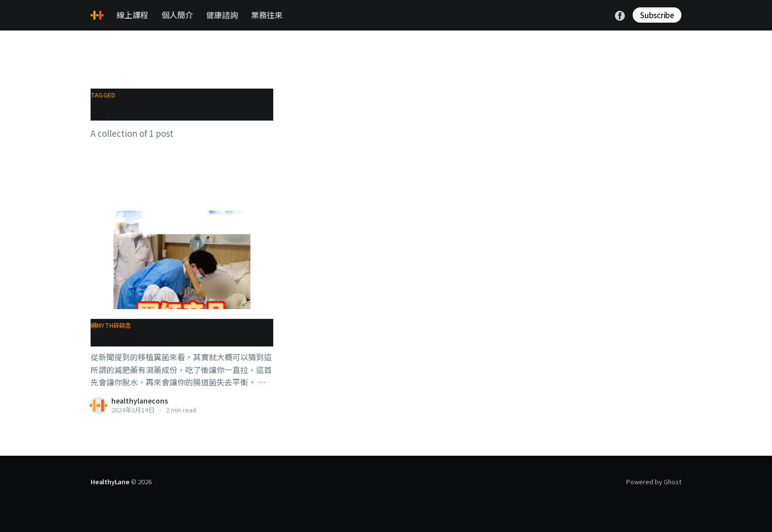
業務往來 (267, 15)
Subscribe (657, 15)
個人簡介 (177, 15)
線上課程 (132, 15)
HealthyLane (110, 482)
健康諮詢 (222, 15)
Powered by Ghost (654, 482)
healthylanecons (140, 401)
